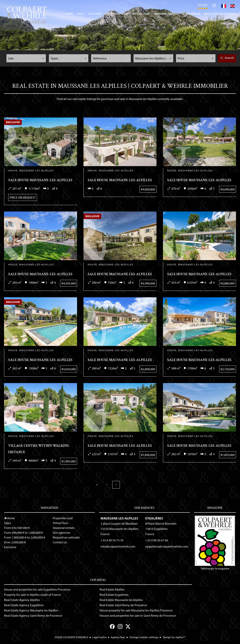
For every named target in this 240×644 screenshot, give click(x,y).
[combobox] (26, 58)
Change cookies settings (144, 637)
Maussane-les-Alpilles (119, 518)
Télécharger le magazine (215, 543)
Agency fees (118, 637)
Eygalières (154, 518)
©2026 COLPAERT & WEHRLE (72, 637)
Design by (174, 637)
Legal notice (99, 637)
